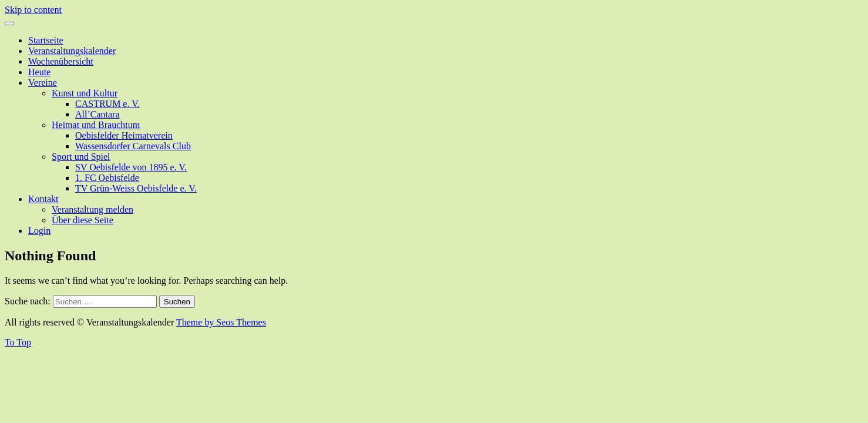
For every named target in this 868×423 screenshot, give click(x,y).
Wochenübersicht (61, 61)
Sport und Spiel (81, 157)
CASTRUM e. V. (107, 104)
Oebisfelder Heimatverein (124, 135)
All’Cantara (97, 114)
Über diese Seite (83, 220)
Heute (39, 72)
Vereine (43, 83)
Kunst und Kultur (85, 93)
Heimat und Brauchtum (96, 125)
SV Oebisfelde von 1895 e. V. (131, 167)
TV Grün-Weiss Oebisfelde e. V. (136, 188)
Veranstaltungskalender (72, 51)
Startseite (46, 40)
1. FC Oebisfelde (107, 178)
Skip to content (33, 10)
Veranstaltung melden (92, 209)
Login (39, 231)
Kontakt (43, 199)
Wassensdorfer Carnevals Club (133, 146)
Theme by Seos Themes (221, 322)
